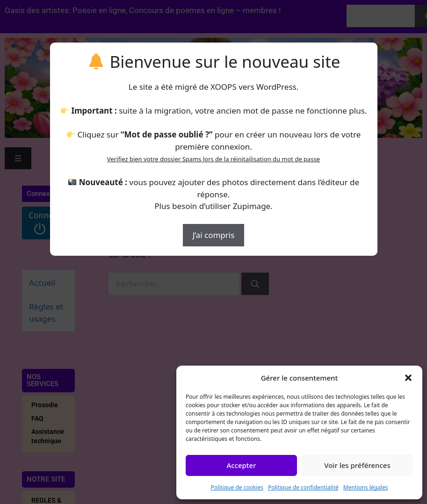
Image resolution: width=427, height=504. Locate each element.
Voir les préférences (357, 465)
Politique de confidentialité (303, 487)
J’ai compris (214, 235)
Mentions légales (366, 487)
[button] (408, 378)
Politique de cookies (237, 487)
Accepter (241, 465)
